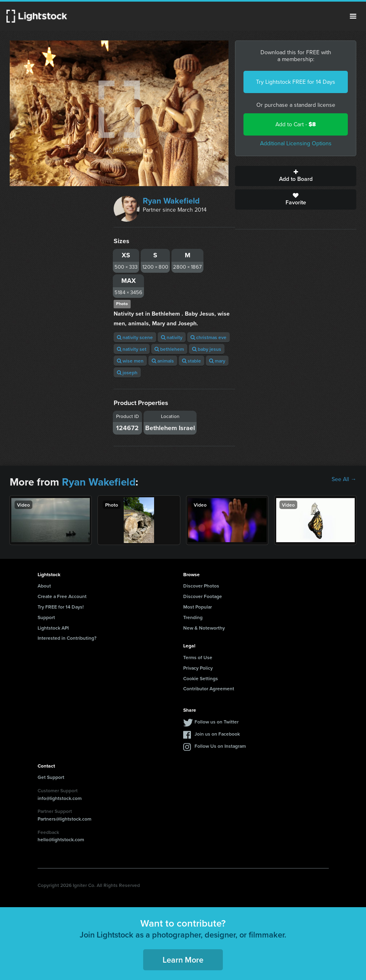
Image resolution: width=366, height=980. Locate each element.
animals (163, 361)
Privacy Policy (198, 668)
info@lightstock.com (60, 798)
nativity (172, 337)
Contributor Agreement (209, 688)
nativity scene (135, 337)
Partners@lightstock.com (65, 819)
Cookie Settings (201, 678)
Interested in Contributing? (67, 638)
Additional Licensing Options (296, 143)
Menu (353, 16)
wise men (130, 361)
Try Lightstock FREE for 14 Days (296, 82)
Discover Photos (201, 586)
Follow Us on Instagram (220, 746)
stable (191, 361)
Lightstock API (53, 628)
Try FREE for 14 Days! (61, 607)
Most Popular (198, 607)
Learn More (183, 960)
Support (46, 617)
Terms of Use (198, 657)
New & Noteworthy (204, 628)
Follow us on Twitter (217, 722)
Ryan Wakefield (171, 201)
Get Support (51, 777)
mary (217, 361)
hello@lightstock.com (61, 839)
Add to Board (296, 176)
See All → (344, 479)
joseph (127, 372)
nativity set (132, 349)
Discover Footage (203, 596)
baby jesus (207, 349)
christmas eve (208, 337)
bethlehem (169, 349)
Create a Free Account (62, 596)
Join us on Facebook (217, 734)
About (44, 586)
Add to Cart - (296, 124)
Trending (193, 617)
